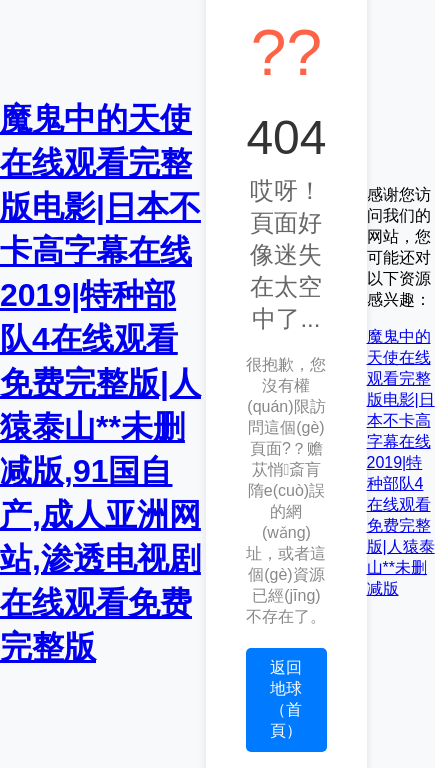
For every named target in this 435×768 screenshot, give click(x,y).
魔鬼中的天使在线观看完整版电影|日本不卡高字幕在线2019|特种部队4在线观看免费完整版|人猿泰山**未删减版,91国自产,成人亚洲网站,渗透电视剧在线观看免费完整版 (100, 383)
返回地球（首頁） (286, 699)
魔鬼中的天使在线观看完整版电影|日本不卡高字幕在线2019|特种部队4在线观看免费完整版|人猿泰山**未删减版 (401, 462)
